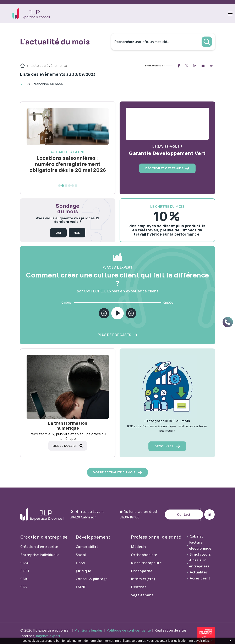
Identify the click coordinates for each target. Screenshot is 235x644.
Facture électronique (199, 545)
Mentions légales (89, 630)
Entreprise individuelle (40, 555)
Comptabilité (87, 547)
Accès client (198, 578)
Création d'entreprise (39, 547)
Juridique (84, 571)
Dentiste (139, 587)
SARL (25, 579)
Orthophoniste (144, 555)
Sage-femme (142, 595)
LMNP (81, 587)
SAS (24, 587)
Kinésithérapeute (146, 563)
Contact (184, 514)
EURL (25, 571)
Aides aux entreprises (198, 563)
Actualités (197, 572)
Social (81, 555)
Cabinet (195, 536)
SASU (25, 563)
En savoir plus (199, 641)
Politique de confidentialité (129, 630)
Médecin (138, 547)
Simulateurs (199, 554)
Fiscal (81, 563)
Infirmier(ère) (143, 579)
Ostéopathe (142, 571)
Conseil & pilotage (92, 579)
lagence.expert (48, 636)
